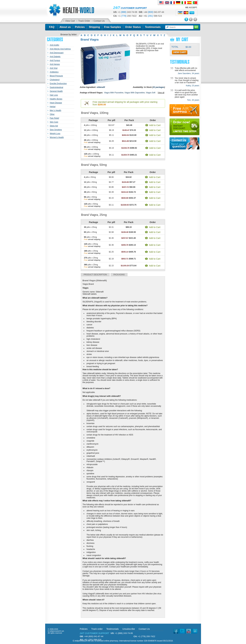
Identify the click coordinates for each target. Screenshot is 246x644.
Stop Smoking (56, 130)
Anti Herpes (55, 64)
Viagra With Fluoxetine (114, 93)
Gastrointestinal (56, 87)
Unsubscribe (129, 629)
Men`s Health (56, 110)
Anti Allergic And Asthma (60, 49)
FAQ (52, 27)
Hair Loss (54, 95)
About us (65, 27)
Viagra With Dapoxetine (135, 93)
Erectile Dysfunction (58, 84)
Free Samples (113, 27)
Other (52, 114)
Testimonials (153, 27)
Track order (97, 629)
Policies (80, 27)
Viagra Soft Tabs (153, 93)
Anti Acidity (55, 45)
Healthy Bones (56, 99)
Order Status (133, 27)
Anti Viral (54, 68)
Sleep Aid (54, 126)
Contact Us (99, 21)
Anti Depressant (57, 53)
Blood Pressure (56, 76)
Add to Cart (155, 125)
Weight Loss (55, 134)
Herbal (53, 107)
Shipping (94, 27)
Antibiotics (54, 72)
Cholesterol (55, 80)
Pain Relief (54, 118)
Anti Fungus (55, 60)
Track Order (84, 21)
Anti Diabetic (55, 57)
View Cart (70, 21)
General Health (56, 91)
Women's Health (57, 137)
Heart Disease (56, 103)
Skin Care (54, 122)
